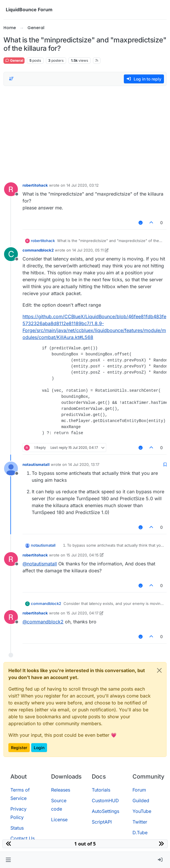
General (14, 60)
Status (17, 828)
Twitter (140, 822)
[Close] (159, 670)
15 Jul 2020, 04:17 (82, 613)
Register (19, 748)
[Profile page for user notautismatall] (11, 468)
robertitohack (35, 185)
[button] (8, 860)
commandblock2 (38, 250)
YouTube (142, 811)
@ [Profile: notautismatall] (40, 564)
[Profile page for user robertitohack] (11, 189)
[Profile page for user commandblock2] (11, 254)
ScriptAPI (102, 822)
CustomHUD (105, 800)
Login (39, 748)
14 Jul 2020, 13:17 (84, 464)
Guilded (141, 800)
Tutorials (101, 790)
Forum (139, 790)
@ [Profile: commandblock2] (43, 622)
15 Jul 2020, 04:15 (83, 555)
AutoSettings (105, 811)
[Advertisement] (85, 133)
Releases (61, 790)
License (59, 820)
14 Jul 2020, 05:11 (88, 250)
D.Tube (140, 833)
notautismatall (36, 464)
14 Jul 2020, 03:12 (83, 185)
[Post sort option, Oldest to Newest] (11, 79)
